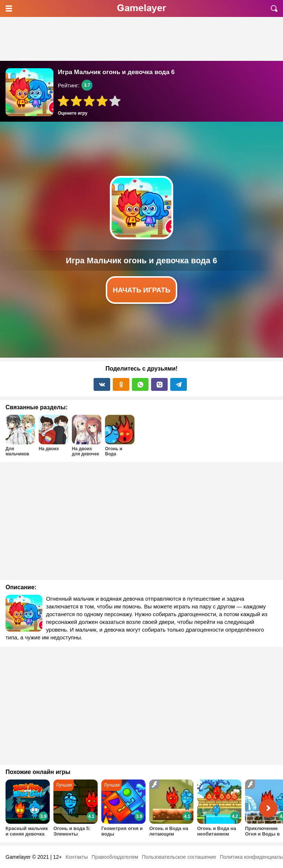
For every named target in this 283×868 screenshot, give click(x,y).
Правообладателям (115, 857)
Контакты (77, 857)
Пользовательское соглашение (179, 857)
